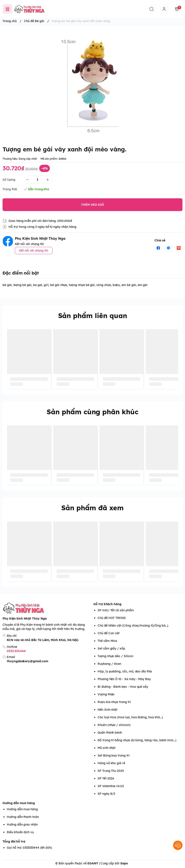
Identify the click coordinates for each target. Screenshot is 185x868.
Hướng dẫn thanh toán (23, 817)
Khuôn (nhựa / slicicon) (114, 725)
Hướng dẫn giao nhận (22, 824)
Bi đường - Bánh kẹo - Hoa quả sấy (123, 687)
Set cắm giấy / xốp (111, 648)
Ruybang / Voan (109, 664)
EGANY (93, 863)
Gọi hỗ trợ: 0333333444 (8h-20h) (29, 848)
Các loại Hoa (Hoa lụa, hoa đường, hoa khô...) (130, 717)
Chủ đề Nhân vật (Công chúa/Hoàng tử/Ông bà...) (133, 626)
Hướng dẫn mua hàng (19, 803)
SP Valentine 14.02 (111, 786)
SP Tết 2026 (106, 778)
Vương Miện (106, 694)
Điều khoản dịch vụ (20, 832)
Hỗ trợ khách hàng (107, 604)
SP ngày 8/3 (106, 794)
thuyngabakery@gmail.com (27, 661)
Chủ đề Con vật (109, 633)
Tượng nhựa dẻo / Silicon (115, 656)
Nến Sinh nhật (107, 710)
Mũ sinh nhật (107, 748)
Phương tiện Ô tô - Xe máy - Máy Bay (124, 679)
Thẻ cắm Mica (107, 641)
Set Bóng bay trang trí (114, 755)
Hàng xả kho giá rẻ (111, 763)
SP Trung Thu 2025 (111, 771)
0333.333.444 (16, 651)
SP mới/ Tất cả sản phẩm (116, 610)
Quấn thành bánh (110, 733)
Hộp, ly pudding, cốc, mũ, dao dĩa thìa (125, 671)
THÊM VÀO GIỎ (92, 205)
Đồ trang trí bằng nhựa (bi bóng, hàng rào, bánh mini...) (137, 740)
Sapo (124, 863)
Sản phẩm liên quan (93, 316)
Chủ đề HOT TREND (112, 618)
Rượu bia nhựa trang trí (114, 702)
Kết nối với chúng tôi (34, 251)
